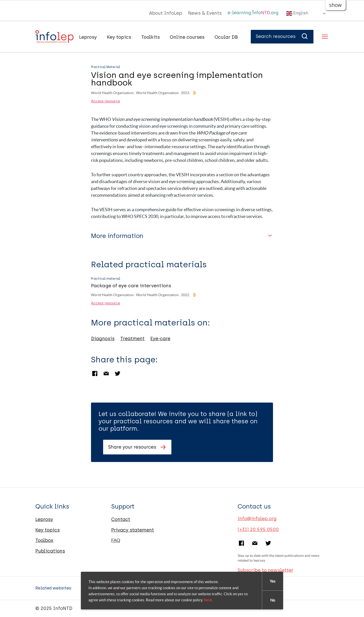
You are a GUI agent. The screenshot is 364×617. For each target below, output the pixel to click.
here (208, 600)
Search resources (282, 36)
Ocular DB (226, 37)
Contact (121, 519)
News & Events (205, 13)
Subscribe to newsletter (265, 570)
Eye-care (160, 339)
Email (106, 373)
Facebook (95, 373)
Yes (273, 581)
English (297, 13)
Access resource (106, 101)
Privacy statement (133, 530)
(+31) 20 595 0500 (258, 530)
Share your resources (132, 447)
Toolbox (44, 540)
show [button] (335, 5)
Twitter (118, 373)
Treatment (132, 339)
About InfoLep (166, 13)
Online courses (187, 37)
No (273, 600)
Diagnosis (103, 339)
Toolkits (151, 37)
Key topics (119, 37)
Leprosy (88, 37)
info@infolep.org (257, 519)
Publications (50, 551)
